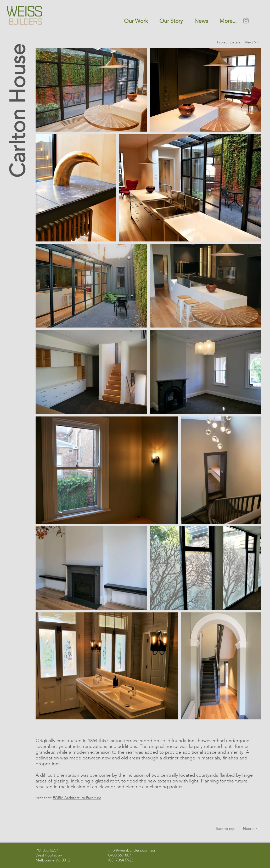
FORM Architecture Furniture (77, 798)
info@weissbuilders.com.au (132, 850)
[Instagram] (246, 21)
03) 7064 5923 (121, 860)
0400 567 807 (120, 855)
